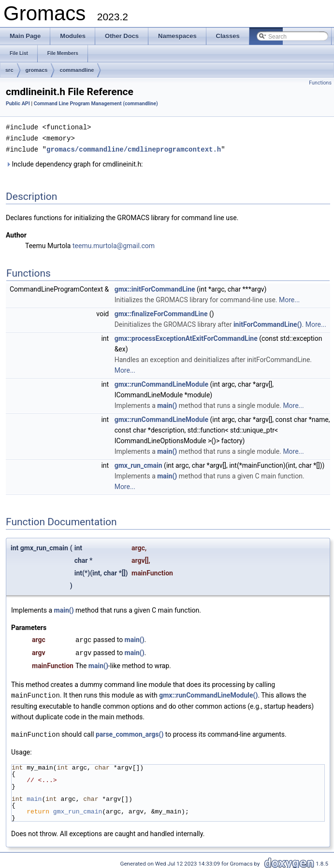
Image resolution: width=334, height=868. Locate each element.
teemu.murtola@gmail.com (114, 244)
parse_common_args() (130, 731)
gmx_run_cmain (138, 464)
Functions (320, 83)
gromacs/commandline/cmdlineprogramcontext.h (134, 148)
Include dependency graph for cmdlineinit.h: (74, 163)
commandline (77, 70)
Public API (18, 104)
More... (289, 298)
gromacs (37, 70)
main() (167, 404)
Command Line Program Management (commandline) (96, 104)
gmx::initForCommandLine (155, 288)
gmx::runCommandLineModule (161, 383)
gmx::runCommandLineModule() (208, 693)
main (34, 796)
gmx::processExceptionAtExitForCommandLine (186, 337)
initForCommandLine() (268, 323)
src (9, 70)
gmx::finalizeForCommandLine (161, 312)
